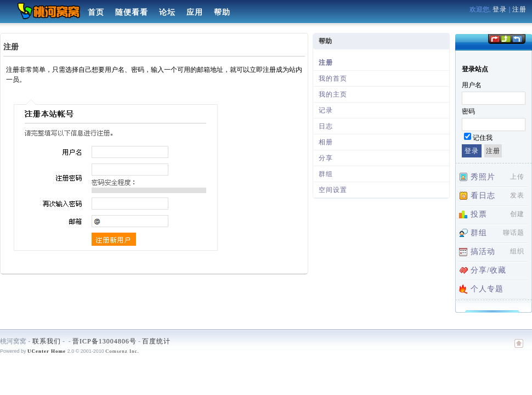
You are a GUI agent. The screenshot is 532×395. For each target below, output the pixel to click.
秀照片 (483, 177)
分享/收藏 (488, 270)
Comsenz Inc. (122, 351)
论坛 (167, 12)
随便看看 (132, 12)
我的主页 (333, 94)
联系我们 (47, 341)
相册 (326, 142)
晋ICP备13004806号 (104, 341)
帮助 (222, 12)
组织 (517, 251)
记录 (326, 110)
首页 (96, 12)
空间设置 (333, 190)
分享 (326, 158)
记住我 (483, 138)
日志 (326, 126)
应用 (195, 12)
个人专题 (487, 289)
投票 (479, 214)
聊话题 (514, 233)
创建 (517, 214)
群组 (326, 174)
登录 (500, 9)
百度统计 (156, 341)
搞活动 (483, 252)
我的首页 (333, 78)
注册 (519, 9)
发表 (517, 195)
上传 (517, 177)
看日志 (483, 196)
